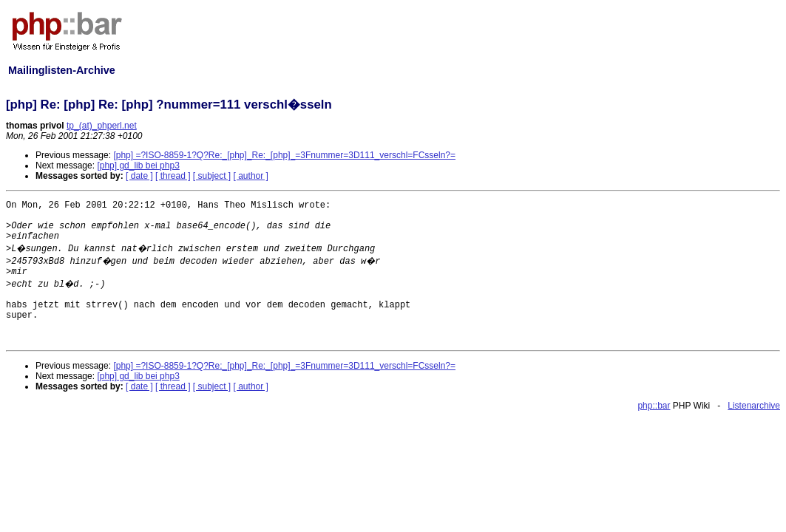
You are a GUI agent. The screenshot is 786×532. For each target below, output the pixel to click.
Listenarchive (754, 406)
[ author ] (251, 176)
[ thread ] (173, 176)
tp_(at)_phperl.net (102, 126)
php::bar (654, 406)
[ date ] (139, 176)
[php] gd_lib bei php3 (138, 166)
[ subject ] (212, 176)
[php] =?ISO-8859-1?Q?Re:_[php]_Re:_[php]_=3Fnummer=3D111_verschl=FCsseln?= (284, 155)
